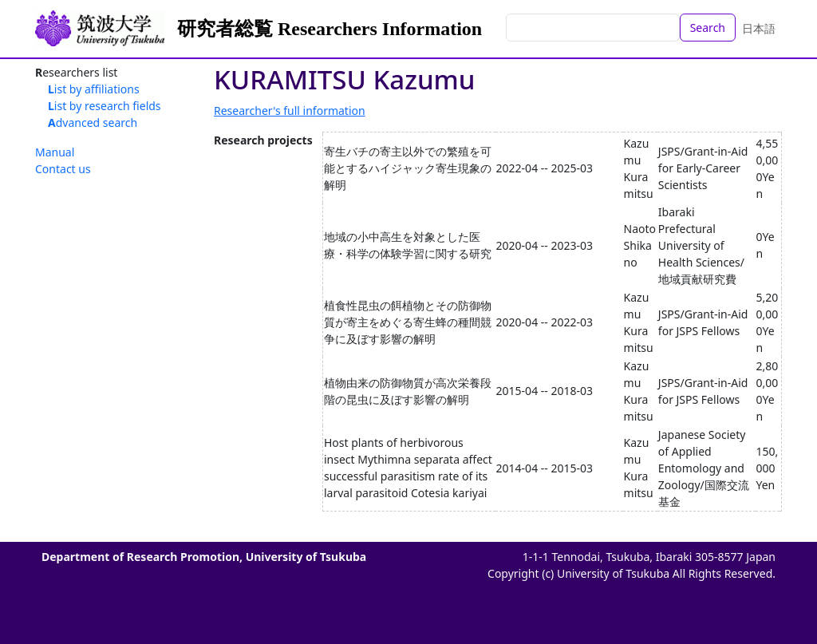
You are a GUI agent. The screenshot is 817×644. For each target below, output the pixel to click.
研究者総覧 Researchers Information (330, 29)
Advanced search (93, 122)
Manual (55, 152)
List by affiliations (94, 89)
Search (708, 28)
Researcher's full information (290, 111)
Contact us (63, 169)
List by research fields (105, 106)
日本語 (759, 28)
